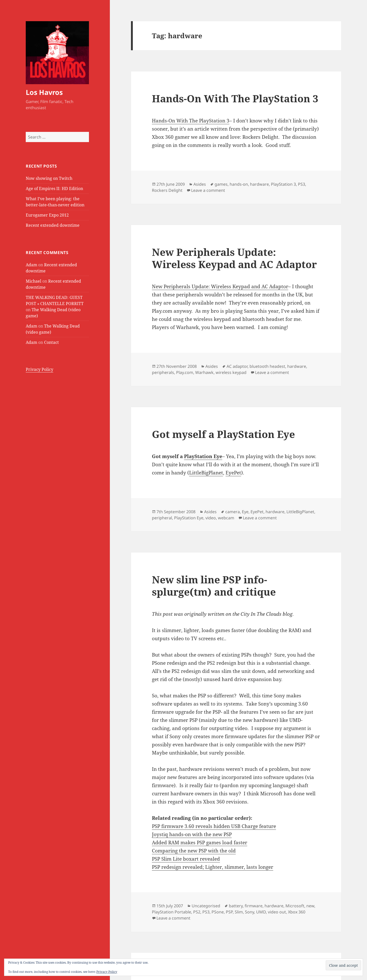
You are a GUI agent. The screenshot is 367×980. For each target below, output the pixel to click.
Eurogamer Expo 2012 (47, 215)
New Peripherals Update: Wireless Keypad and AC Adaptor (234, 258)
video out (277, 912)
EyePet (233, 473)
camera (233, 512)
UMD (261, 912)
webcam (226, 518)
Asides (200, 184)
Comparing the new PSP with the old (194, 851)
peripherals (163, 372)
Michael (34, 281)
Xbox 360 (297, 912)
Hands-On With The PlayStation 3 (235, 98)
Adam (31, 265)
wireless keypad (231, 372)
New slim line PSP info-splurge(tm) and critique (214, 586)
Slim (239, 912)
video (211, 518)
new (310, 906)
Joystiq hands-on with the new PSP (192, 834)
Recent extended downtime (53, 225)
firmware (254, 906)
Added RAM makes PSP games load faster (200, 843)
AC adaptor (237, 366)
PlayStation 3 (283, 184)
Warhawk (204, 372)
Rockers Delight (167, 190)
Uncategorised (206, 906)
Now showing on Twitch (49, 178)
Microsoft (295, 906)
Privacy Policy (40, 369)
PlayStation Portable (172, 912)
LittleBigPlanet (206, 473)
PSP (229, 912)
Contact (51, 342)
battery (236, 906)
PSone (218, 912)
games (221, 184)
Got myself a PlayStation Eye (223, 434)
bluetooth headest (267, 366)
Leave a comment (208, 190)
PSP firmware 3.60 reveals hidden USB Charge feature (214, 826)
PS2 (197, 912)
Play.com (185, 372)
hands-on (239, 184)
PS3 (302, 184)
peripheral (162, 518)
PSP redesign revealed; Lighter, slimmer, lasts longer (213, 867)
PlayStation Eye (203, 456)
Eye (245, 512)
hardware (259, 184)
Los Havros (44, 92)
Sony (250, 912)
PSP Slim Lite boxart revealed (186, 859)
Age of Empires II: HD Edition (54, 189)
